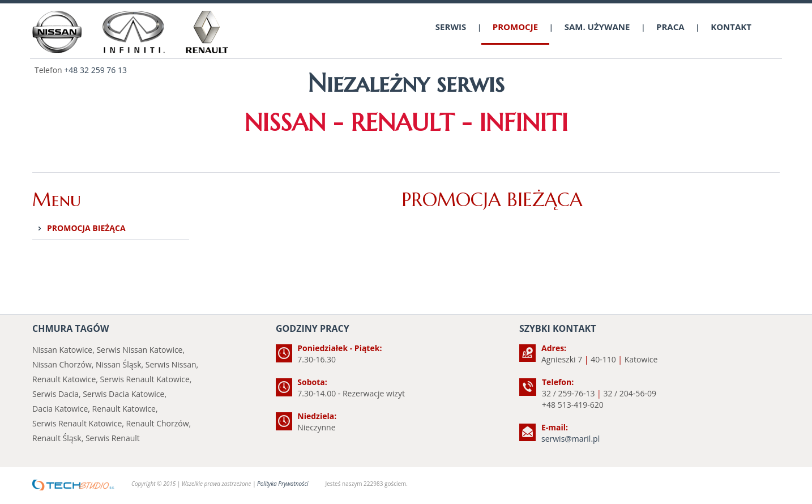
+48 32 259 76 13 (95, 70)
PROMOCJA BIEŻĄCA (86, 228)
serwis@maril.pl (570, 439)
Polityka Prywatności (283, 484)
